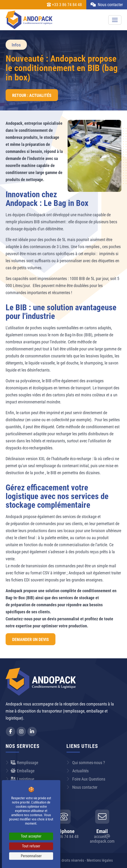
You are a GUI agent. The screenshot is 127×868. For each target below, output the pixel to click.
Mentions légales (100, 860)
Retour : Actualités (32, 95)
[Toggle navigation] (115, 20)
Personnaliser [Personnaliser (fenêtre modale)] (31, 856)
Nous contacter (107, 5)
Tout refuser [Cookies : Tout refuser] (31, 846)
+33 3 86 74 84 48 (64, 5)
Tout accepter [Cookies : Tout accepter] (31, 836)
